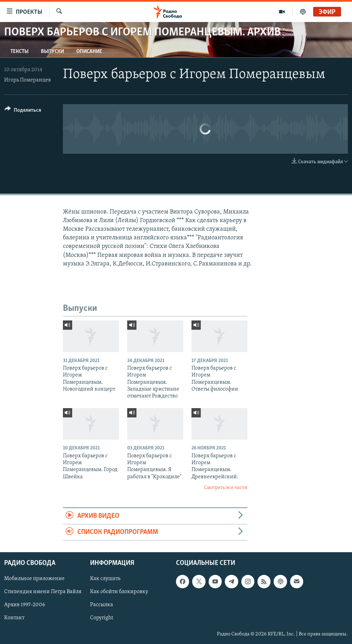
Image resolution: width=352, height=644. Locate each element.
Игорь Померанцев (27, 80)
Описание (89, 52)
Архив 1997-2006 (25, 605)
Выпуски (52, 52)
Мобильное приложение (34, 579)
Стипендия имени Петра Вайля (43, 592)
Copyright (102, 618)
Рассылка (102, 605)
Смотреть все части (226, 488)
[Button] (23, 111)
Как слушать (105, 579)
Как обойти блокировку (119, 592)
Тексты (19, 52)
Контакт (14, 618)
